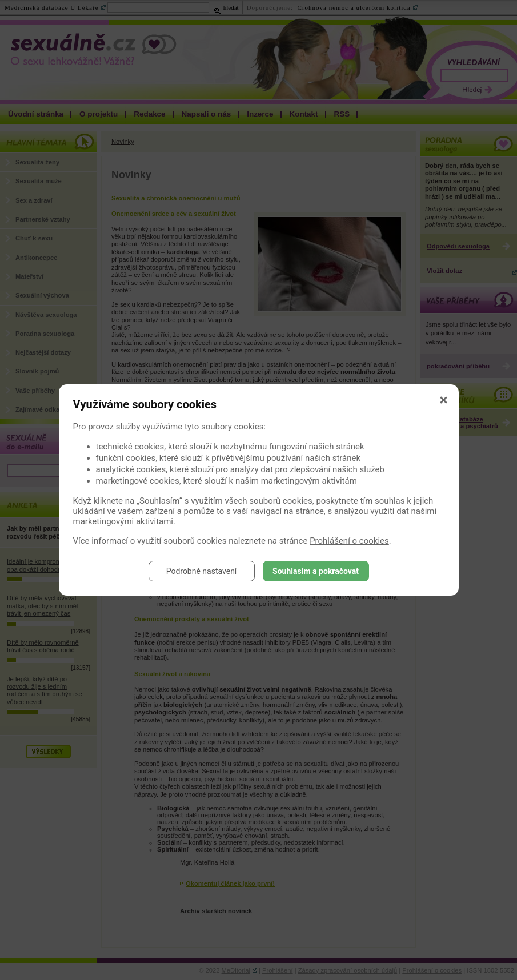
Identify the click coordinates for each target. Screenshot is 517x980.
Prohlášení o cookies (349, 541)
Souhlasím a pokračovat (316, 571)
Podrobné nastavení (202, 571)
